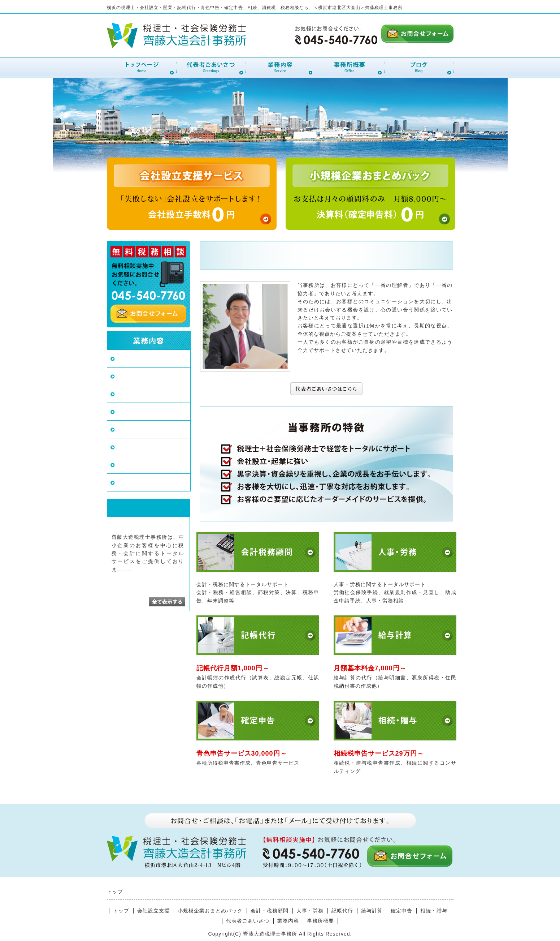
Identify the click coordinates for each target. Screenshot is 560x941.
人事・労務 (132, 411)
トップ (121, 911)
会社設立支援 (135, 358)
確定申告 (129, 465)
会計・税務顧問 (138, 394)
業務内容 (288, 921)
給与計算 (129, 447)
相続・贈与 (132, 482)
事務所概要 (320, 921)
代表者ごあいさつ (248, 921)
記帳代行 (129, 429)
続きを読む (148, 570)
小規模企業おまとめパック (153, 376)
